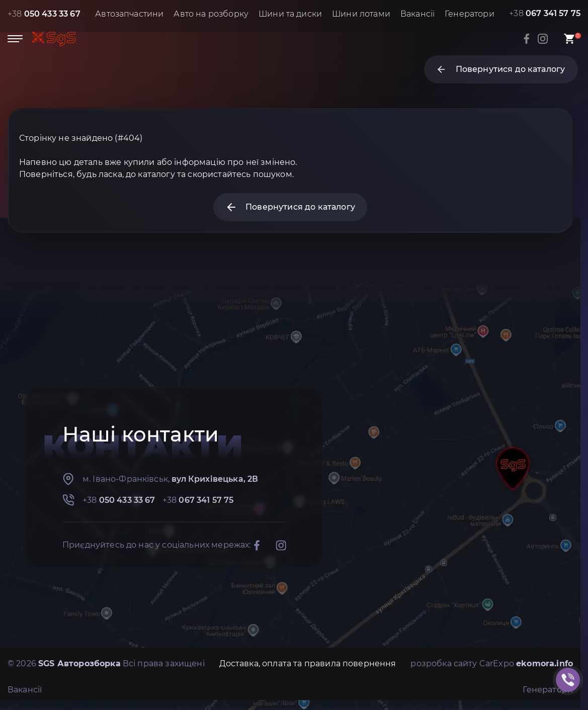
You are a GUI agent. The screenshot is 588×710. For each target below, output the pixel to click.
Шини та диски (290, 14)
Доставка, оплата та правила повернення (308, 663)
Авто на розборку (211, 14)
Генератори (470, 14)
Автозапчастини (129, 14)
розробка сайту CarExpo (492, 663)
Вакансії (417, 14)
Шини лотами (361, 14)
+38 (44, 14)
